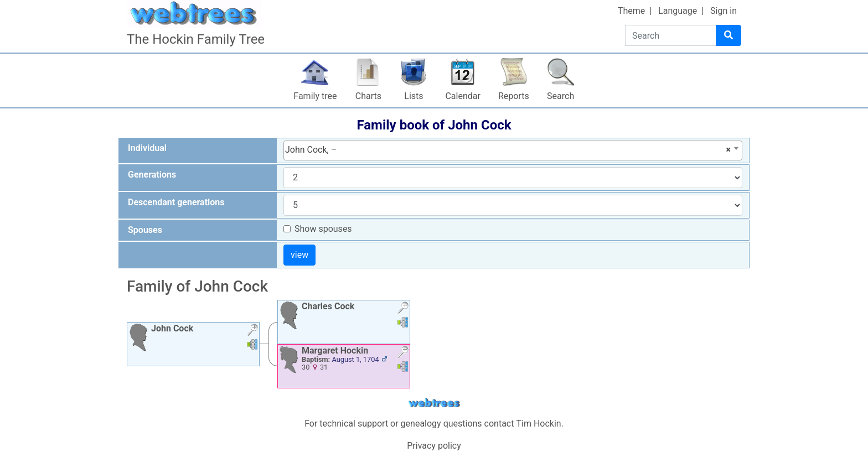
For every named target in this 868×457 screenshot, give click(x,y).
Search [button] (560, 96)
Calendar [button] (463, 96)
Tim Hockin (538, 424)
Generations (152, 175)
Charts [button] (368, 96)
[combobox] (513, 150)
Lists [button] (414, 96)
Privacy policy (434, 446)
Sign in (724, 11)
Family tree (315, 96)
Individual (147, 148)
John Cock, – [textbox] (508, 150)
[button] (252, 331)
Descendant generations (176, 202)
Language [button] (678, 11)
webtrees (434, 403)
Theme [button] (631, 11)
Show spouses (323, 229)
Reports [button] (514, 96)
